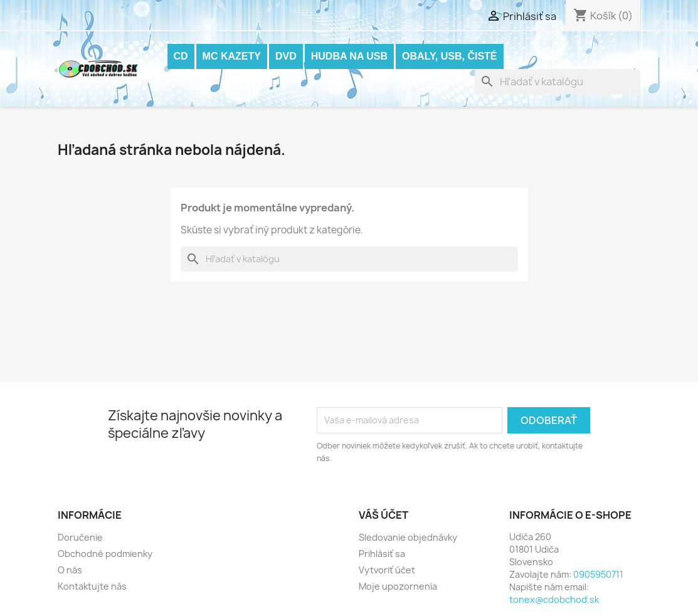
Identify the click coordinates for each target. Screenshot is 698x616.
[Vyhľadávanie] (558, 82)
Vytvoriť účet (387, 570)
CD (181, 56)
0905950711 (598, 574)
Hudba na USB (349, 56)
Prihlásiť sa (382, 554)
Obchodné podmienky (105, 554)
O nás (70, 570)
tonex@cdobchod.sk (554, 599)
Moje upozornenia (398, 586)
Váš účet (383, 515)
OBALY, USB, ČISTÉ (449, 56)
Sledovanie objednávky (408, 537)
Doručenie (80, 537)
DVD (286, 56)
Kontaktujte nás (92, 586)
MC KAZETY (232, 56)
